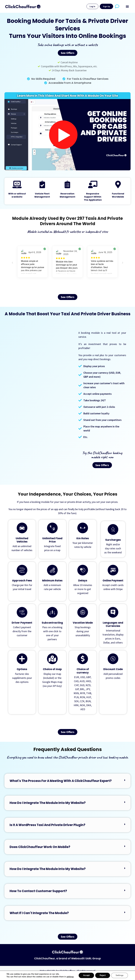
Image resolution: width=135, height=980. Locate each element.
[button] (127, 6)
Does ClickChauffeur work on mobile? (40, 847)
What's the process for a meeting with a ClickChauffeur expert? (61, 781)
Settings (120, 975)
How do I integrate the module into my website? (48, 803)
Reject (103, 975)
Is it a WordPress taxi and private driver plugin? (47, 825)
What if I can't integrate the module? (39, 913)
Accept (86, 975)
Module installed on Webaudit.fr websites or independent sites (68, 232)
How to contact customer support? (38, 891)
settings (70, 977)
